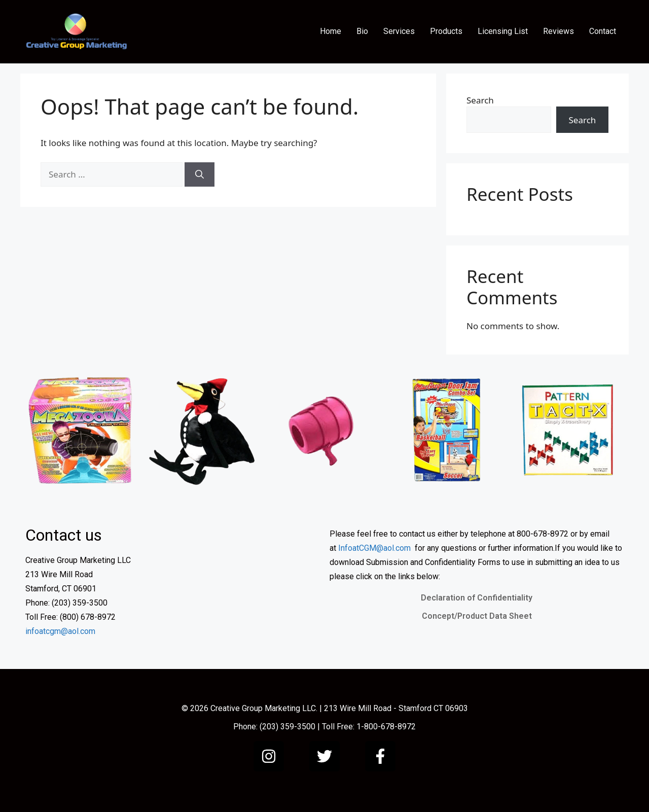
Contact (603, 31)
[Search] (200, 174)
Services (399, 31)
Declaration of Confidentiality (477, 598)
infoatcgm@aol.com (60, 631)
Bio (362, 31)
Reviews (558, 31)
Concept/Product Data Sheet (477, 616)
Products (446, 31)
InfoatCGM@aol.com (374, 548)
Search (480, 100)
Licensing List (503, 31)
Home (331, 31)
